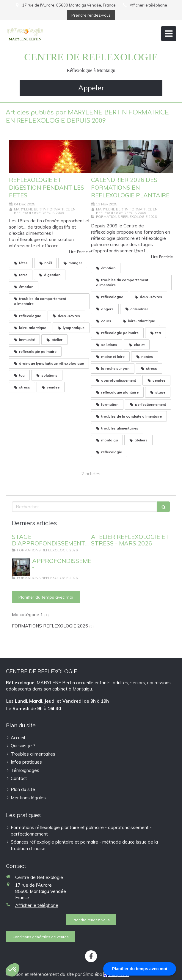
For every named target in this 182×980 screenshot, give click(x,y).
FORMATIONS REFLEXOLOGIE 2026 (50, 626)
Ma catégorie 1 (28, 615)
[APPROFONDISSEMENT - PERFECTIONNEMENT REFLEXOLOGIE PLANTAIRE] (21, 567)
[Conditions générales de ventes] (41, 937)
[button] (12, 970)
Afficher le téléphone (148, 5)
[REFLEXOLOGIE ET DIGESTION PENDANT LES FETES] (50, 156)
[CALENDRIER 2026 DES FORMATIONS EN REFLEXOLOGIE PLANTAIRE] (132, 156)
